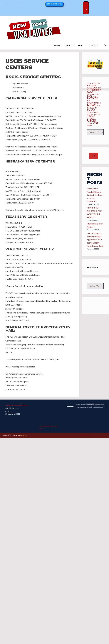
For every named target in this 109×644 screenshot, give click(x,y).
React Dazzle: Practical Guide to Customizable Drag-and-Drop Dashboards (95, 195)
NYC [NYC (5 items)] (99, 106)
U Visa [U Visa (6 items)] (89, 124)
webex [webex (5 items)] (90, 126)
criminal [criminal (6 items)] (91, 94)
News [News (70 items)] (92, 105)
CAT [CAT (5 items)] (99, 88)
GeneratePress (23, 435)
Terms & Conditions (46, 426)
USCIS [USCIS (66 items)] (91, 120)
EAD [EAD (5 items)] (97, 94)
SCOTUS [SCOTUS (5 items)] (90, 114)
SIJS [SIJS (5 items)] (95, 114)
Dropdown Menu (54, 4)
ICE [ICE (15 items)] (89, 101)
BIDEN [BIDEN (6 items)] (94, 86)
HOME (57, 45)
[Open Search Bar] (105, 45)
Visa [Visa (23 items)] (96, 123)
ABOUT (69, 45)
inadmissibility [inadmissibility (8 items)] (94, 103)
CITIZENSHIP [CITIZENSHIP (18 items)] (94, 90)
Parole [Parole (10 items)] (91, 108)
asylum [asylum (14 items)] (96, 83)
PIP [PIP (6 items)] (96, 108)
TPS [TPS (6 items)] (99, 114)
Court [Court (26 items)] (92, 92)
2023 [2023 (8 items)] (89, 84)
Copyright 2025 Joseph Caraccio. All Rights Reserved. (86, 435)
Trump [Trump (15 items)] (91, 116)
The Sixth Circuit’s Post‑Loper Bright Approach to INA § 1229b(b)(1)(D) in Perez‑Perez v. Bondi (95, 240)
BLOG (81, 45)
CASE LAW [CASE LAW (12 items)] (92, 88)
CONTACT (93, 45)
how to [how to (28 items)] (93, 98)
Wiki (86, 8)
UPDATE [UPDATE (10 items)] (91, 118)
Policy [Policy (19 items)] (91, 110)
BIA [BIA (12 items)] (89, 86)
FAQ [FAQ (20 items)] (89, 96)
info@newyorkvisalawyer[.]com (17, 405)
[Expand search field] (94, 156)
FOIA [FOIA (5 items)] (95, 96)
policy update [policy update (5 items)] (93, 112)
